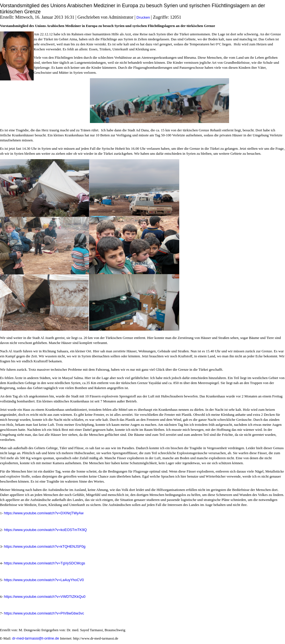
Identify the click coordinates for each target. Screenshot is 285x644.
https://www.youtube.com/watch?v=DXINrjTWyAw (44, 513)
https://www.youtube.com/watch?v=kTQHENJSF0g (45, 546)
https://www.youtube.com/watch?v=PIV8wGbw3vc (44, 613)
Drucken (144, 17)
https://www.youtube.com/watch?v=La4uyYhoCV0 (44, 580)
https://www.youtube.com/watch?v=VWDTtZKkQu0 (45, 597)
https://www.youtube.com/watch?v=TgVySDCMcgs (45, 563)
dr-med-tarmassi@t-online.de (36, 638)
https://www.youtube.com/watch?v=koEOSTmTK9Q (45, 530)
